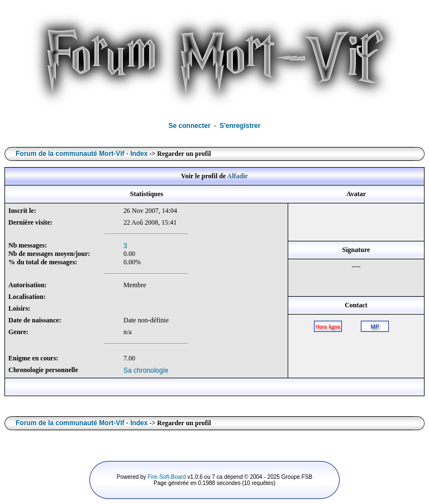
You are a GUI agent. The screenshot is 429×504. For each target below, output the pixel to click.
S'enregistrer (240, 126)
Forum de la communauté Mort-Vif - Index (82, 154)
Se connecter (190, 126)
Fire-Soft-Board (166, 477)
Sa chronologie (146, 370)
